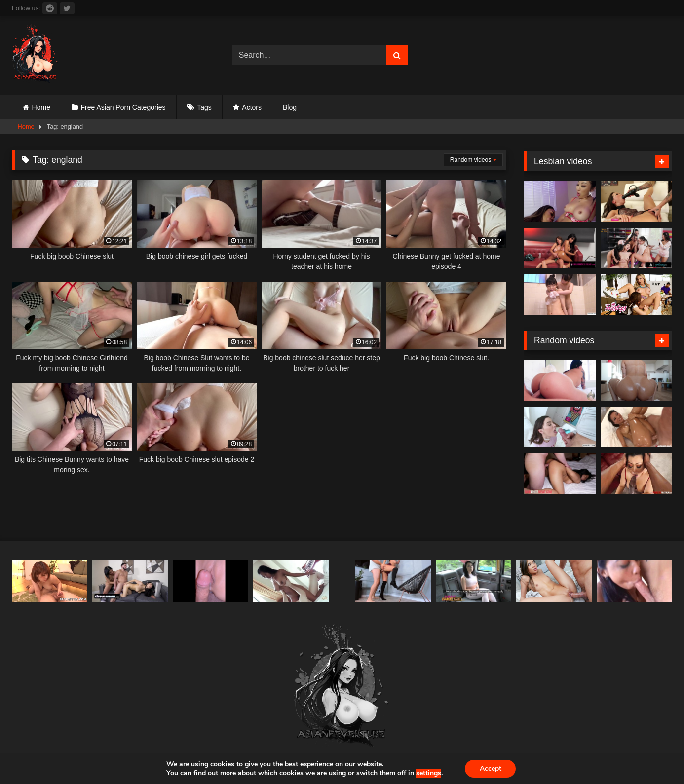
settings (428, 773)
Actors (252, 107)
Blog (290, 107)
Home (41, 107)
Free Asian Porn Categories (123, 107)
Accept (491, 768)
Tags (204, 107)
